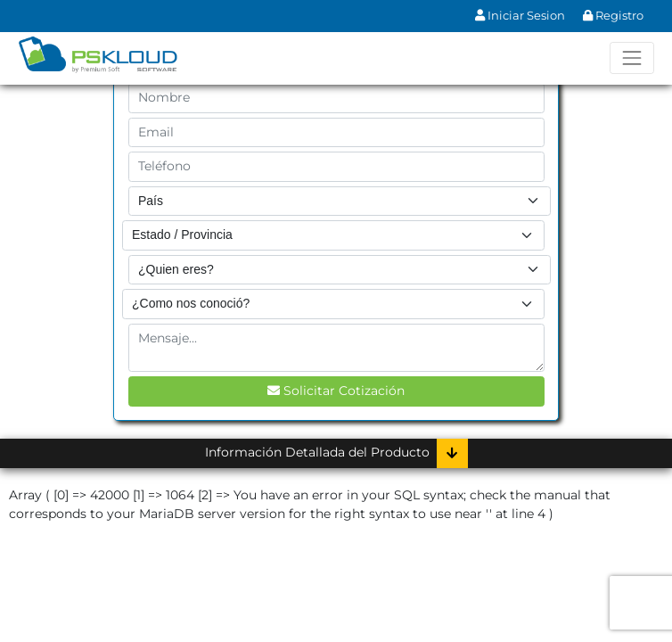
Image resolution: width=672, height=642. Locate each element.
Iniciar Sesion (520, 15)
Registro (613, 15)
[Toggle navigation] (631, 58)
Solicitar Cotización (336, 391)
